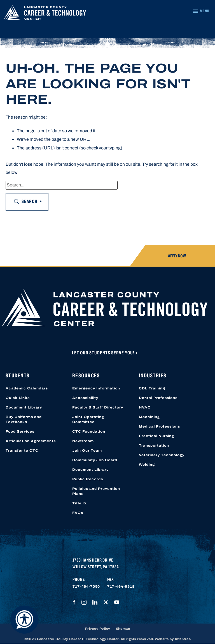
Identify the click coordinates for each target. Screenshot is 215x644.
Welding (147, 465)
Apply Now (177, 256)
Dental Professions (158, 398)
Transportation (154, 446)
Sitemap (123, 629)
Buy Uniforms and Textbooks (24, 419)
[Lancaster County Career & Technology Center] (45, 14)
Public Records (88, 479)
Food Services (20, 431)
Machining (149, 417)
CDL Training (152, 388)
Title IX (80, 503)
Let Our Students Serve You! (104, 353)
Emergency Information (96, 388)
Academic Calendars (27, 388)
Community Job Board (95, 460)
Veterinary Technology (162, 455)
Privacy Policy (98, 629)
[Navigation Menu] (201, 11)
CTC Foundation (89, 431)
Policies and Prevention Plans (96, 491)
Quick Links (18, 398)
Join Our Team (87, 451)
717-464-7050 (86, 587)
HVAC (145, 407)
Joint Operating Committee (88, 419)
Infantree (183, 639)
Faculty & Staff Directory (98, 407)
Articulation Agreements (31, 441)
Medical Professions (159, 426)
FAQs (78, 513)
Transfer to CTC (22, 451)
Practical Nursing (156, 436)
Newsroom (83, 441)
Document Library (24, 407)
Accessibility (85, 398)
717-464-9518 (121, 587)
